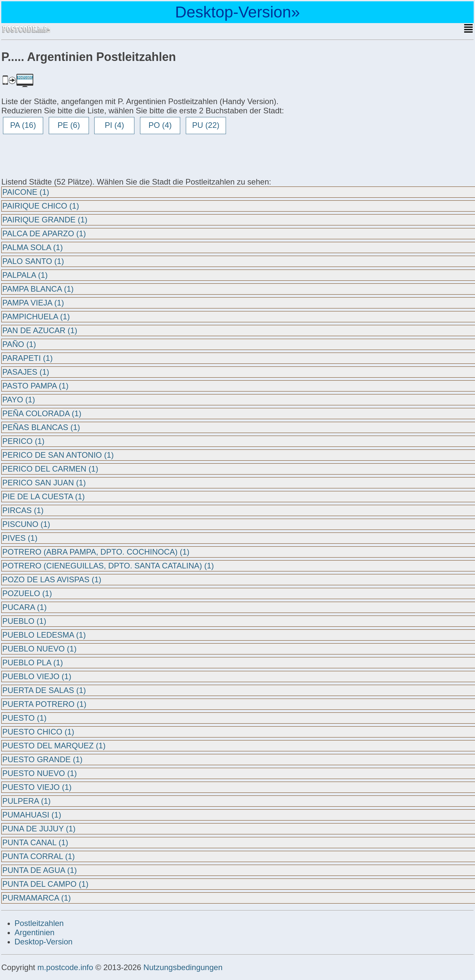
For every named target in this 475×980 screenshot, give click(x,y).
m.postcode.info (65, 967)
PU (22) (206, 125)
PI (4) (114, 125)
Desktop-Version (43, 942)
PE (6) (69, 125)
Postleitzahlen (39, 923)
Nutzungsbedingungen (183, 967)
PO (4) (160, 125)
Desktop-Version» (238, 12)
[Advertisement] (54, 156)
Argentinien (34, 932)
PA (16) (23, 125)
